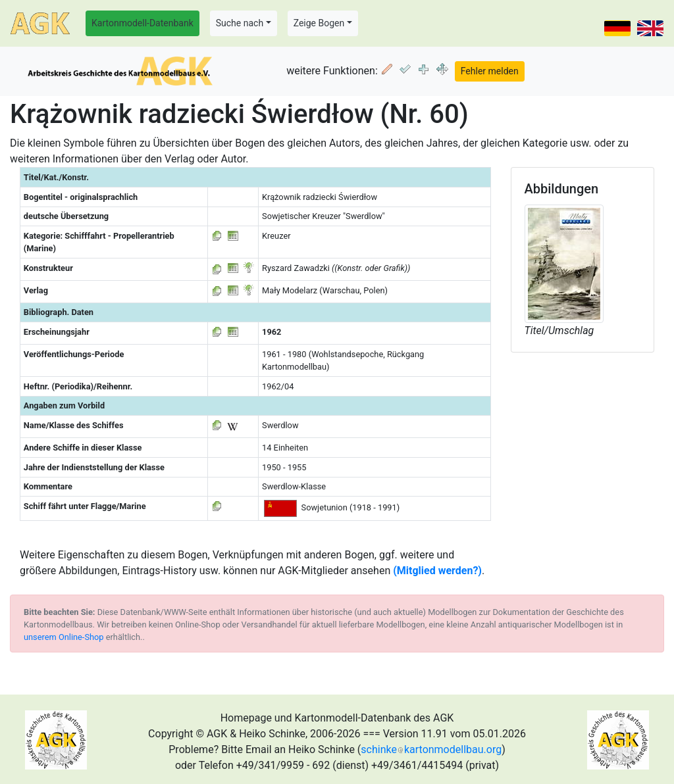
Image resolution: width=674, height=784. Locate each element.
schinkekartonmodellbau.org (431, 749)
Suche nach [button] (240, 23)
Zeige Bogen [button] (319, 23)
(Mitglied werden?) (437, 571)
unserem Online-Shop (64, 637)
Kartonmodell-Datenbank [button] (143, 23)
